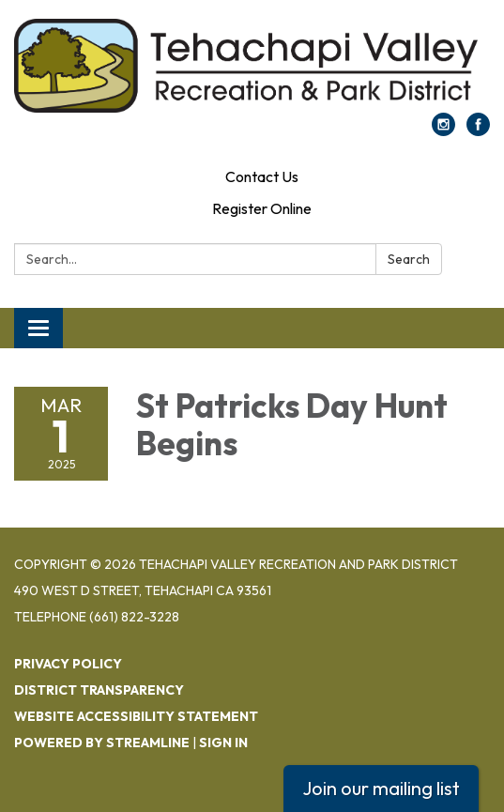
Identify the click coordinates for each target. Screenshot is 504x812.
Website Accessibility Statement (136, 716)
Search (409, 259)
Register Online (262, 208)
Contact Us (262, 176)
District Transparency (99, 690)
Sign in (223, 743)
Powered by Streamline (102, 743)
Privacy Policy (68, 664)
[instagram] (443, 130)
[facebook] (478, 130)
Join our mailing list (381, 788)
